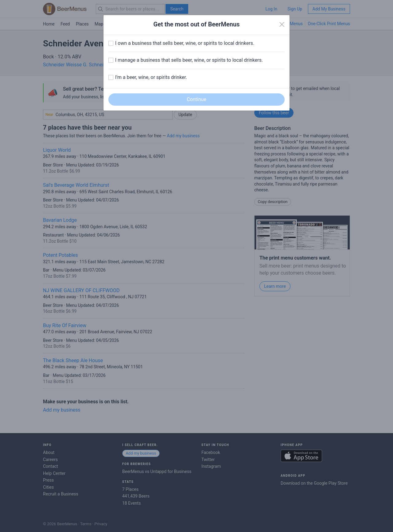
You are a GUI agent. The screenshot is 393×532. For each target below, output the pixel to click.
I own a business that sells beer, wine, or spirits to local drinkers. (185, 43)
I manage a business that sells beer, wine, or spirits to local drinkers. (189, 60)
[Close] (282, 25)
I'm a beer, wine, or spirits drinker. (151, 77)
